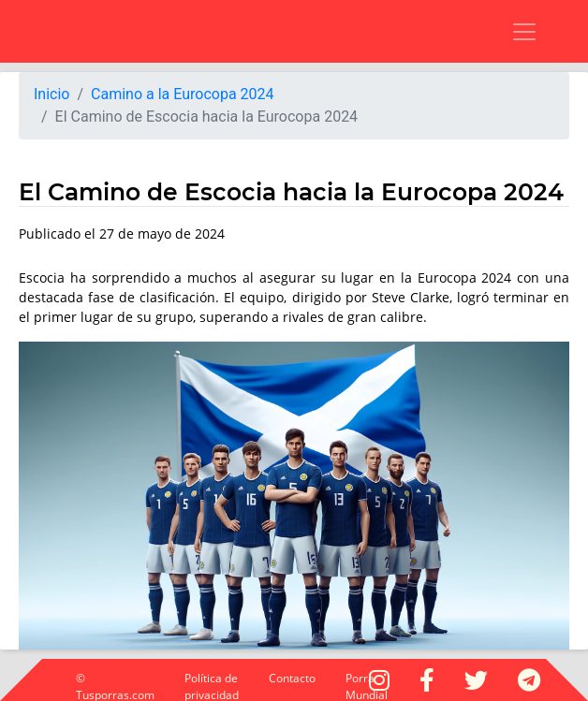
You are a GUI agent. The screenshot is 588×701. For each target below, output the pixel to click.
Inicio (51, 94)
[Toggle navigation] (513, 31)
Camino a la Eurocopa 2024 (183, 94)
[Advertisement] (201, 28)
